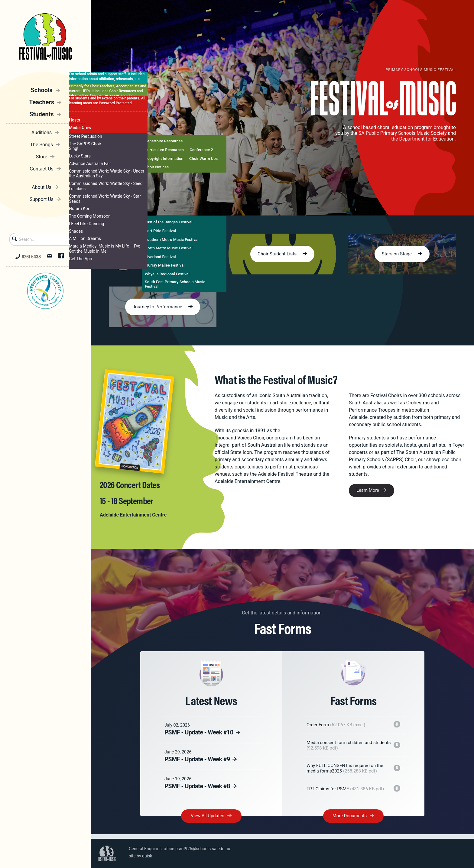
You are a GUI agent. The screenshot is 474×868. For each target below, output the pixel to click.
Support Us (42, 198)
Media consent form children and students (342, 747)
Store (42, 155)
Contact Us (42, 167)
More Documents (349, 823)
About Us (42, 186)
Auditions (42, 131)
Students (42, 113)
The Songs (42, 143)
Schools (41, 89)
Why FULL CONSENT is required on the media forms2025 (348, 771)
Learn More (369, 491)
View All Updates (208, 823)
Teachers (42, 101)
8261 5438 (28, 256)
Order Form (338, 726)
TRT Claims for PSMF (348, 792)
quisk (147, 856)
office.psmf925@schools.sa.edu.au (197, 849)
